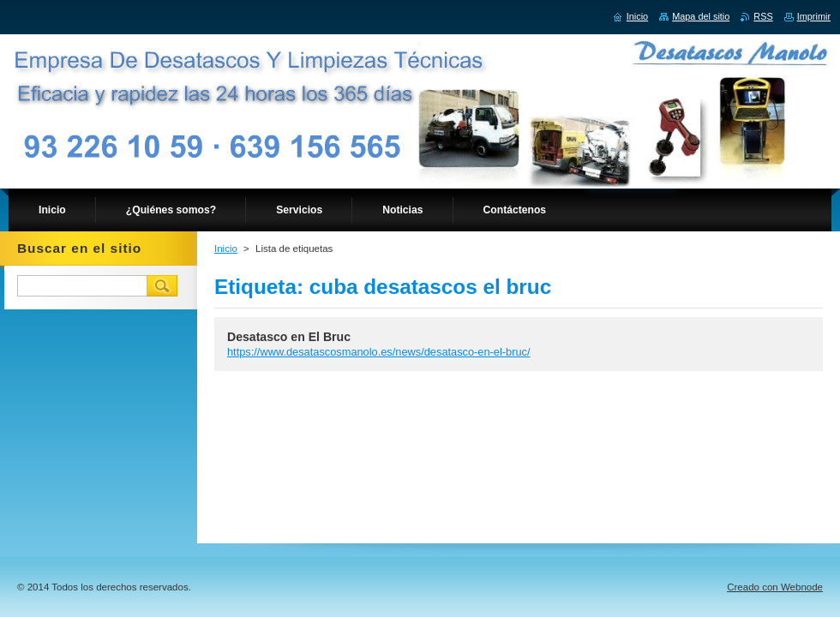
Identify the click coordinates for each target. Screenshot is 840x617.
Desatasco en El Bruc (289, 337)
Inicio (226, 249)
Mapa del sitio (701, 16)
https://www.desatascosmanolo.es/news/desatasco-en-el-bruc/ (379, 352)
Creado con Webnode (775, 587)
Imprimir (814, 16)
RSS (763, 16)
